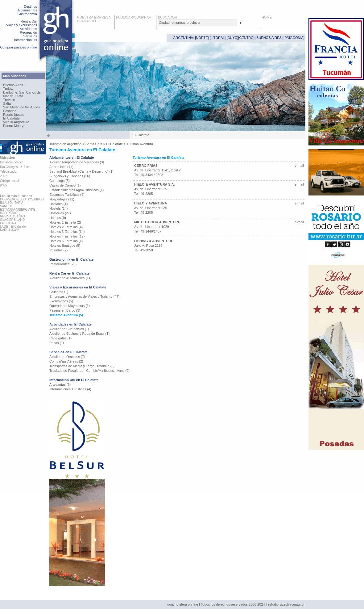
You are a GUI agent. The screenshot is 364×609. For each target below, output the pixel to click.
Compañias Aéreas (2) (66, 361)
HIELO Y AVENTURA (151, 203)
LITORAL (218, 38)
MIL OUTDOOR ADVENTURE (157, 222)
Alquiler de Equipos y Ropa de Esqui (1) (79, 334)
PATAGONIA (294, 38)
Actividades (28, 29)
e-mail (299, 166)
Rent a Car (29, 21)
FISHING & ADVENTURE (154, 241)
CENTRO (246, 38)
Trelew (8, 89)
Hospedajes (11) (62, 199)
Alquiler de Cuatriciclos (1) (69, 329)
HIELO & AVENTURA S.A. (155, 184)
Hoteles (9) (58, 218)
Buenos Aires (13, 85)
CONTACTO (87, 21)
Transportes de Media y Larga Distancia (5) (82, 366)
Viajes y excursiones (22, 25)
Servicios (30, 36)
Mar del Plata (13, 96)
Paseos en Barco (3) (65, 310)
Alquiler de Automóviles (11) (70, 278)
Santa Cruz (94, 144)
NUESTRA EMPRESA (94, 17)
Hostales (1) (58, 204)
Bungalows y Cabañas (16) (70, 176)
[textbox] (197, 23)
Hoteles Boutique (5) (65, 246)
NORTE (202, 38)
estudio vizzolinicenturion (287, 604)
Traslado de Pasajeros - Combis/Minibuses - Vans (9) (89, 371)
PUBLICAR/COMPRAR (134, 17)
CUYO (233, 38)
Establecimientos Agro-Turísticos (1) (77, 190)
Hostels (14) (58, 208)
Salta (7, 103)
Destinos (30, 6)
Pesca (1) (57, 343)
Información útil (25, 40)
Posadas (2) (58, 250)
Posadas (10, 111)
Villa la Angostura (16, 122)
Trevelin (9, 100)
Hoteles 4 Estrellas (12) (67, 236)
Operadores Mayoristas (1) (70, 306)
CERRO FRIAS (146, 166)
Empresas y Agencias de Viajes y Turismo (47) (84, 296)
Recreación (28, 32)
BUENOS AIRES (269, 38)
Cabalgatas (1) (60, 338)
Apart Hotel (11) (61, 167)
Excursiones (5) (61, 301)
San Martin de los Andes (21, 107)
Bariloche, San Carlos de (22, 92)
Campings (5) (60, 181)
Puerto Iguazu (14, 115)
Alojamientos (27, 10)
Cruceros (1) (59, 292)
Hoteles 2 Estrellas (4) (66, 227)
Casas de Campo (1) (65, 185)
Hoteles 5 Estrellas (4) (66, 241)
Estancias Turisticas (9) (67, 195)
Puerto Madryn (14, 126)
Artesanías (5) (60, 384)
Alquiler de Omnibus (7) (67, 357)
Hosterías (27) (60, 213)
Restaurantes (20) (63, 264)
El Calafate (11, 118)
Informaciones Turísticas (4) (70, 389)
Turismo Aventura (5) (66, 315)
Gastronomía (27, 14)
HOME (267, 17)
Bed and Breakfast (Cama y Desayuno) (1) (81, 171)
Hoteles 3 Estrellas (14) (67, 232)
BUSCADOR (168, 17)
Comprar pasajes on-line (19, 47)
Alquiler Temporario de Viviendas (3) (77, 162)
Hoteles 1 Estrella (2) (65, 222)
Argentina (74, 144)
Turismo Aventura (140, 144)
